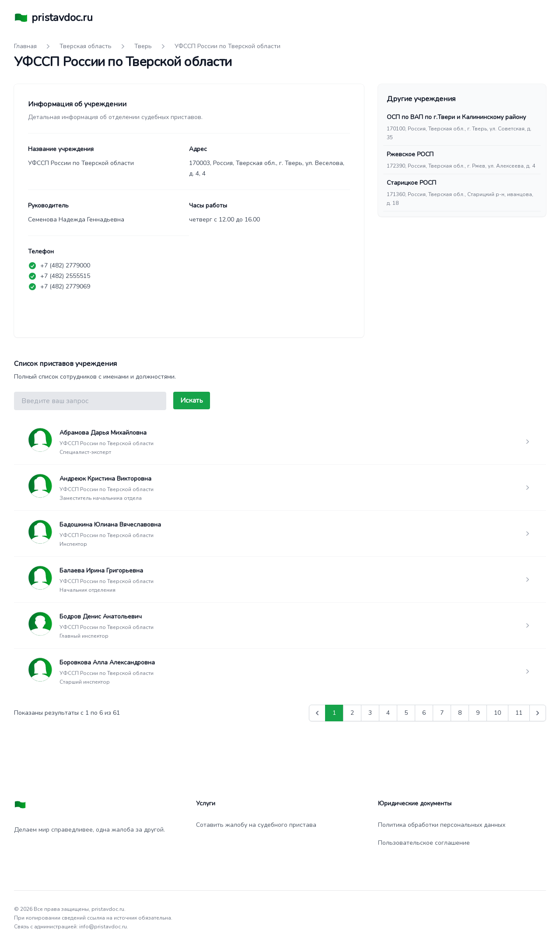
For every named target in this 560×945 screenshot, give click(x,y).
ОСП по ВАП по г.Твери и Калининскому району (456, 117)
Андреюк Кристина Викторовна (105, 479)
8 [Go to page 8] (460, 713)
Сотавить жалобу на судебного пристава (256, 825)
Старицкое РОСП (411, 183)
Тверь (143, 46)
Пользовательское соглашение (424, 843)
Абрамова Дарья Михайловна (103, 433)
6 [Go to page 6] (424, 713)
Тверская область (86, 46)
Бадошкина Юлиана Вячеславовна (110, 525)
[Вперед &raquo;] (538, 713)
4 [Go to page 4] (388, 713)
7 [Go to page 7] (442, 713)
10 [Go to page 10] (497, 713)
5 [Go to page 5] (406, 713)
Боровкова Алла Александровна (107, 662)
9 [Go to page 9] (478, 713)
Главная (25, 46)
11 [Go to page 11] (519, 713)
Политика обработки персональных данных (442, 825)
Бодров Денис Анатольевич (101, 617)
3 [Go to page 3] (370, 713)
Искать (192, 400)
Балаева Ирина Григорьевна (101, 571)
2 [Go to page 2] (352, 713)
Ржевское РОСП (410, 154)
